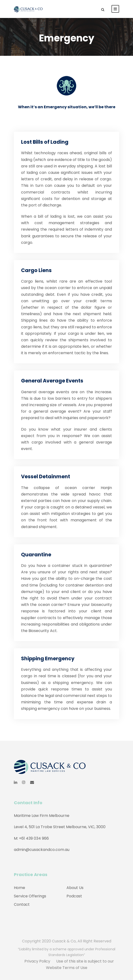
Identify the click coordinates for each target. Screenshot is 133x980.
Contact (22, 904)
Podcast (74, 896)
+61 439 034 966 (34, 838)
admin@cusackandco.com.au (42, 850)
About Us (75, 888)
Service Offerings (30, 896)
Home (19, 888)
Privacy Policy (37, 961)
